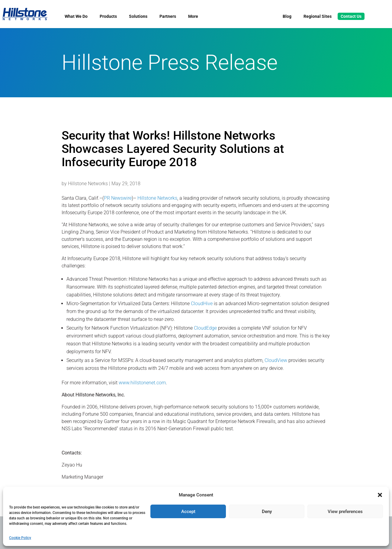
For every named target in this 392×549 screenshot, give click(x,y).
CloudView (276, 360)
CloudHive (202, 304)
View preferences (345, 512)
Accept (188, 512)
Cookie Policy (20, 538)
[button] (380, 495)
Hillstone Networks (88, 184)
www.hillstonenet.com (142, 383)
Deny (267, 512)
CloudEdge (205, 328)
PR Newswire (118, 198)
